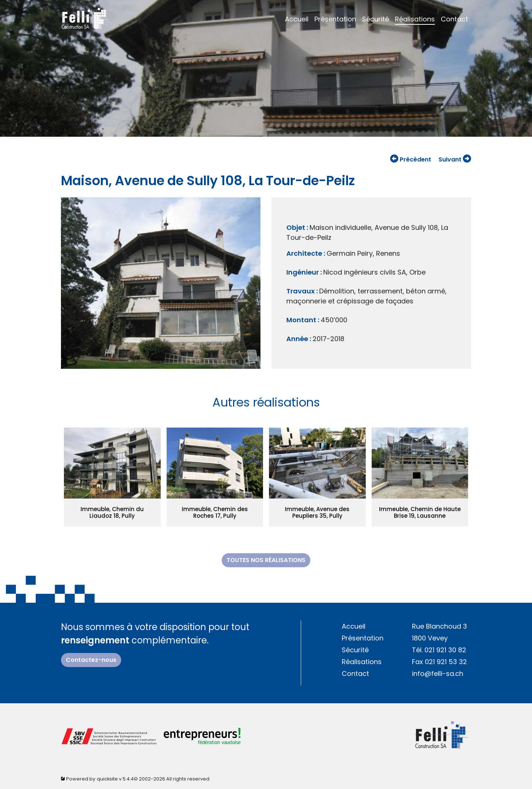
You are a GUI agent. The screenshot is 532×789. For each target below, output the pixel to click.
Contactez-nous (91, 660)
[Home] (85, 18)
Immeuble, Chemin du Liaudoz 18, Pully (112, 512)
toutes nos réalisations (266, 560)
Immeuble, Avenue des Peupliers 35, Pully (317, 512)
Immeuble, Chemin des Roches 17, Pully (215, 512)
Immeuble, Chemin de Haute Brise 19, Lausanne (420, 512)
